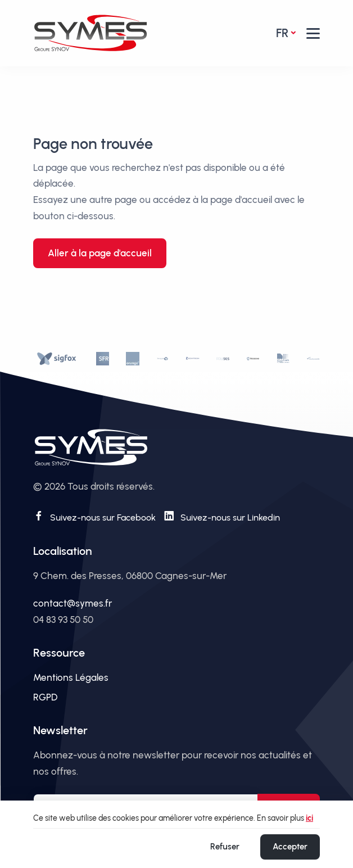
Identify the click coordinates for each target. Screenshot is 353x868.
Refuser (225, 847)
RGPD (45, 697)
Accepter (290, 847)
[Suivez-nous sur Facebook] (94, 516)
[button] (313, 33)
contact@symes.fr (73, 603)
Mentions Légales (71, 677)
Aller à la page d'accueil (100, 253)
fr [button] (282, 33)
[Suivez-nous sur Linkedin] (222, 516)
